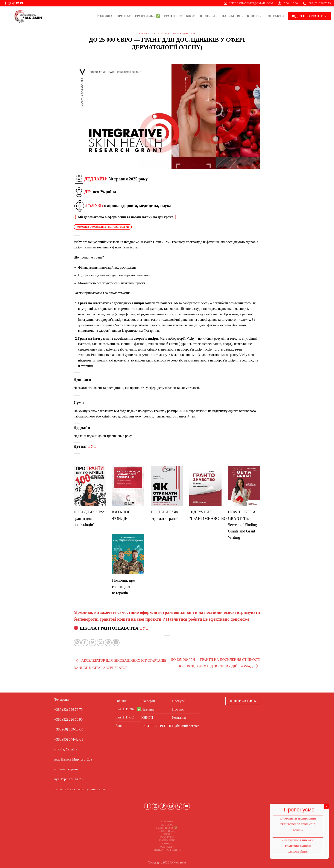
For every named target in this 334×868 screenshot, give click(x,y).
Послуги (208, 16)
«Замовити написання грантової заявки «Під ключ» (300, 826)
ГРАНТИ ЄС (173, 16)
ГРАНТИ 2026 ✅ (147, 16)
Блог (190, 16)
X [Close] (329, 807)
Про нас (124, 16)
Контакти (275, 16)
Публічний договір (186, 726)
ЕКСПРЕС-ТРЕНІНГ (157, 726)
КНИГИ (254, 16)
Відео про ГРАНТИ (309, 16)
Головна (105, 16)
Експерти (148, 701)
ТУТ (92, 446)
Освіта (162, 33)
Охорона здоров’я (182, 33)
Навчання (232, 16)
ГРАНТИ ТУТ (147, 33)
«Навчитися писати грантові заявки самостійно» (300, 848)
